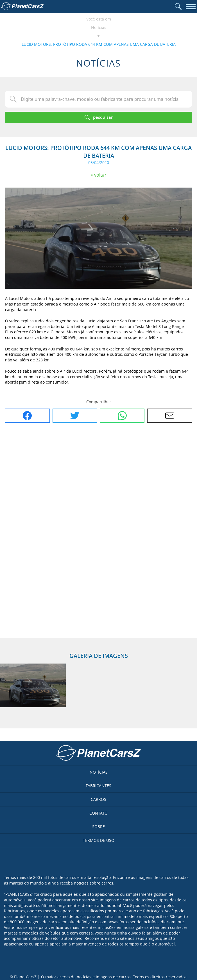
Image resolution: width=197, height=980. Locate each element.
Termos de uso (99, 840)
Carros (98, 799)
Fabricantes (98, 786)
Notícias (99, 27)
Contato (98, 813)
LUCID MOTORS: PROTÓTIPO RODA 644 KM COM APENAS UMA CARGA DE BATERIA (99, 44)
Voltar (100, 175)
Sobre (98, 827)
